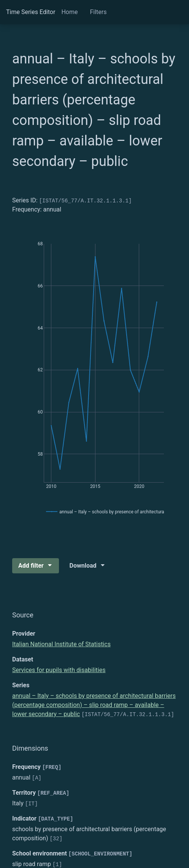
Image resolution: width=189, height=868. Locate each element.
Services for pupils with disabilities (59, 670)
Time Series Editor (31, 12)
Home (69, 12)
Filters (98, 12)
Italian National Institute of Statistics (61, 644)
